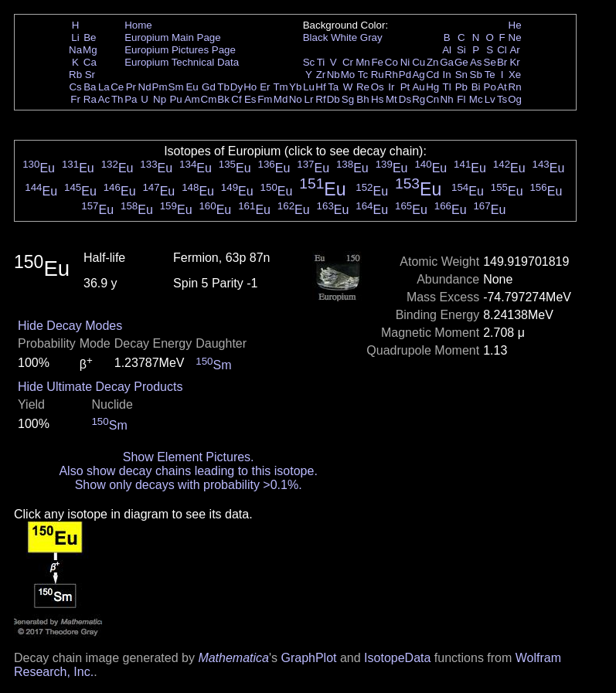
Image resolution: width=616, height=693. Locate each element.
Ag (418, 75)
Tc (363, 75)
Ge (461, 62)
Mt (391, 99)
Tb (223, 87)
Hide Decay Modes (70, 326)
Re (363, 87)
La (104, 87)
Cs (75, 87)
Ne (515, 37)
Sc (309, 62)
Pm (160, 87)
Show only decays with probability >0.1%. (189, 485)
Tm (280, 87)
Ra (90, 99)
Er (265, 87)
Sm (176, 87)
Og (515, 99)
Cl (502, 50)
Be (90, 37)
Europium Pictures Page (180, 50)
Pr (131, 87)
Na (75, 50)
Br (502, 62)
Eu (192, 87)
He (515, 25)
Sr (90, 75)
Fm (265, 99)
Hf (320, 87)
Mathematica (233, 658)
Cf (236, 99)
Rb (75, 75)
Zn (433, 62)
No (296, 99)
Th (117, 99)
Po (490, 87)
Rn (515, 87)
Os (378, 87)
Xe (515, 75)
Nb (334, 75)
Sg (348, 99)
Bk (223, 99)
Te (490, 75)
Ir (391, 87)
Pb (461, 87)
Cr (348, 62)
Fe (377, 62)
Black (316, 37)
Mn (363, 62)
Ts (502, 99)
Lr (309, 99)
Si (461, 50)
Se (490, 62)
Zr (321, 75)
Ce (117, 87)
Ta (333, 87)
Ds (405, 99)
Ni (405, 62)
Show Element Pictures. (189, 457)
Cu (419, 62)
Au (418, 87)
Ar (514, 50)
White (344, 37)
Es (250, 99)
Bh (362, 99)
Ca (90, 62)
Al (447, 50)
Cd (432, 75)
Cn (432, 99)
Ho (250, 87)
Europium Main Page (172, 37)
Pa (131, 99)
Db (334, 99)
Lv (490, 99)
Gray (371, 37)
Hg (432, 87)
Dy (237, 87)
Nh (447, 99)
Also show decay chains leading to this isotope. (188, 471)
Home (138, 25)
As (476, 62)
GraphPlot (308, 658)
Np (160, 99)
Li (75, 37)
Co (391, 62)
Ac (104, 99)
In (447, 75)
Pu (175, 99)
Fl (461, 99)
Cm (209, 99)
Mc (476, 99)
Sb (476, 75)
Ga (447, 62)
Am (192, 99)
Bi (476, 87)
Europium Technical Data (182, 62)
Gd (209, 87)
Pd (405, 75)
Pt (405, 87)
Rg (419, 99)
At (502, 87)
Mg (90, 50)
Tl (447, 87)
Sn (461, 75)
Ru (378, 75)
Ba (90, 87)
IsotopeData (397, 658)
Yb (295, 87)
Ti (321, 62)
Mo (348, 75)
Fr (75, 99)
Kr (514, 62)
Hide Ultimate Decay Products (100, 387)
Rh (391, 75)
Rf (320, 99)
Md (281, 99)
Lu (309, 87)
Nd (145, 87)
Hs (377, 99)
